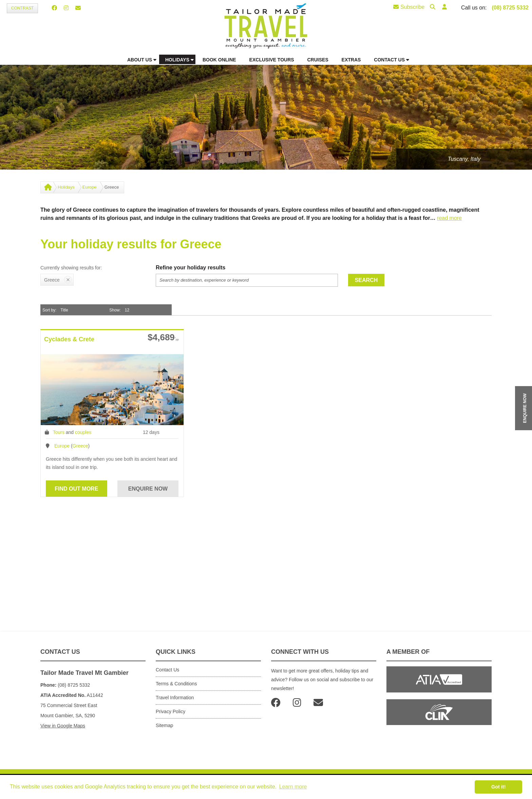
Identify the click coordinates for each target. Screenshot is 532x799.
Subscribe (409, 7)
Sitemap (164, 725)
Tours (59, 432)
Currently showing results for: (71, 268)
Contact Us (167, 670)
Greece (80, 446)
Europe (90, 187)
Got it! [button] (498, 787)
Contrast (22, 8)
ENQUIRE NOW (525, 408)
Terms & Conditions (176, 684)
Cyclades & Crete (69, 339)
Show (114, 310)
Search (366, 280)
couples (83, 432)
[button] (444, 7)
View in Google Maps (63, 726)
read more (449, 218)
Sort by (49, 310)
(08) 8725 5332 (510, 8)
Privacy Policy (170, 711)
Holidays (66, 187)
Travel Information (175, 698)
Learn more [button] (293, 787)
